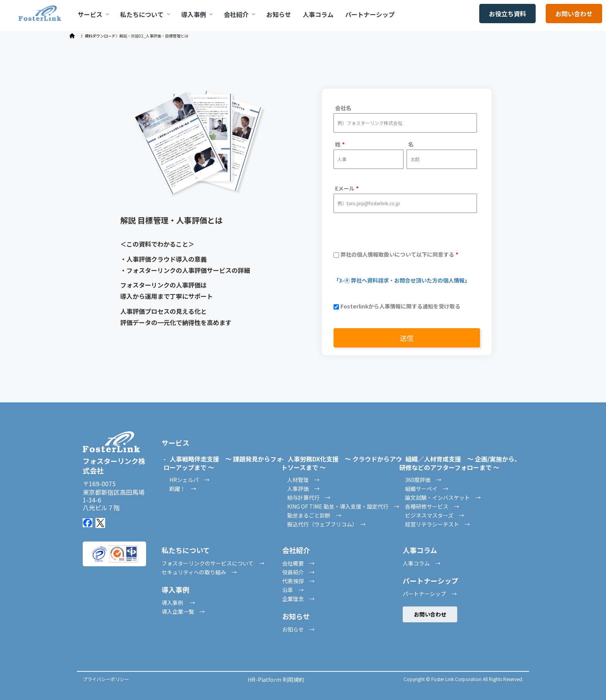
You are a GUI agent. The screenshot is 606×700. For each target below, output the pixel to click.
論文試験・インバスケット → (443, 497)
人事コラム (318, 14)
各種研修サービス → (432, 506)
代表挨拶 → (298, 581)
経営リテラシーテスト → (437, 524)
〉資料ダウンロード (98, 36)
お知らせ (279, 14)
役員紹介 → (298, 572)
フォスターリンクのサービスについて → (213, 563)
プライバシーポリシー (106, 679)
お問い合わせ (574, 14)
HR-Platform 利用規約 (276, 680)
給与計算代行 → (309, 497)
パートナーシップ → (430, 594)
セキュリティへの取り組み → (199, 572)
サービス (93, 14)
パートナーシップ (370, 14)
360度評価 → (423, 480)
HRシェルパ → (189, 480)
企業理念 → (298, 599)
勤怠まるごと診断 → (314, 515)
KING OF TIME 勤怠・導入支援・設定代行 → (343, 506)
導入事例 (197, 14)
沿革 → (293, 590)
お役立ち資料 (507, 14)
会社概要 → (298, 563)
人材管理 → (303, 480)
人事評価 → (303, 489)
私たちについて (145, 14)
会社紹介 (239, 14)
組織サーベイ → (427, 489)
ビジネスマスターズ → (435, 515)
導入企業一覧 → (183, 611)
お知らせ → (298, 629)
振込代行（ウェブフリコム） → (326, 524)
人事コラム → (422, 563)
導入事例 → (178, 603)
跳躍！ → (183, 489)
